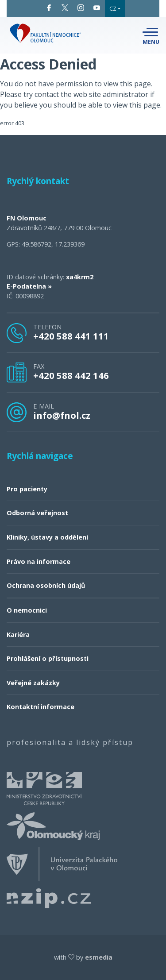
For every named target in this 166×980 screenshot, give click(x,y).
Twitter (65, 8)
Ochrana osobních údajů (46, 585)
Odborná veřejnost (37, 513)
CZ (113, 8)
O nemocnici (27, 610)
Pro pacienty (27, 489)
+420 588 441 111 (71, 336)
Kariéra (18, 635)
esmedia (99, 957)
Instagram (81, 8)
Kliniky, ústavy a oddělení (47, 537)
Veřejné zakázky (33, 683)
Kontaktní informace (41, 707)
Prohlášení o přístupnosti (48, 658)
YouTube (97, 8)
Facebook (49, 8)
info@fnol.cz (62, 415)
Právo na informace (39, 561)
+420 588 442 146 (71, 375)
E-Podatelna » (29, 286)
